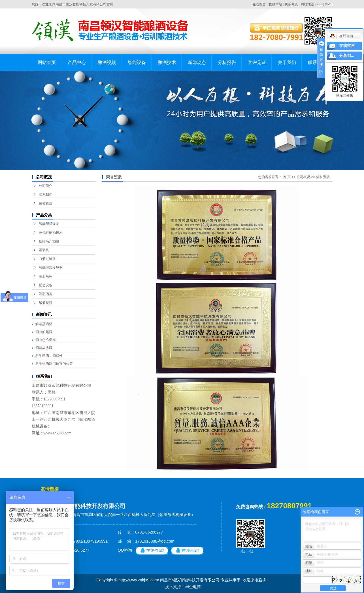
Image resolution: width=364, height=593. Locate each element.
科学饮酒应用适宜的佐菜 (54, 364)
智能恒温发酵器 (51, 268)
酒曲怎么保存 (46, 340)
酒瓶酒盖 (46, 294)
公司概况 (303, 177)
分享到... (347, 56)
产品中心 (77, 62)
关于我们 (287, 62)
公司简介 (46, 186)
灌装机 (44, 250)
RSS (319, 4)
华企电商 (193, 587)
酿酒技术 (167, 62)
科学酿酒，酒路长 (49, 356)
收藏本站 (275, 4)
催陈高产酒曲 (49, 241)
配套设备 (46, 285)
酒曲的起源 (44, 332)
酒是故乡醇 (44, 348)
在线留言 (259, 4)
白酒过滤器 (47, 259)
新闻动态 (197, 62)
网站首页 (47, 62)
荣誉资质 (46, 203)
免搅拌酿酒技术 (51, 232)
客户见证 (257, 62)
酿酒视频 (107, 62)
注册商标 (46, 276)
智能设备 (137, 62)
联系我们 (46, 195)
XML (329, 4)
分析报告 (227, 62)
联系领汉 (291, 4)
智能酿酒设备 (49, 224)
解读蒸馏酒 (44, 324)
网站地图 (307, 4)
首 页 (287, 177)
